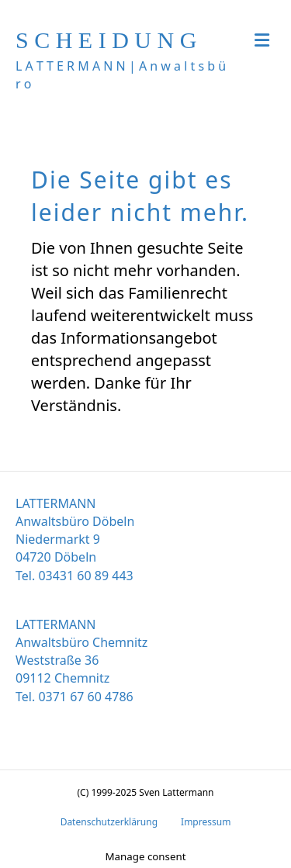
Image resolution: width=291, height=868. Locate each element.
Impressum (206, 822)
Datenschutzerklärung (109, 822)
